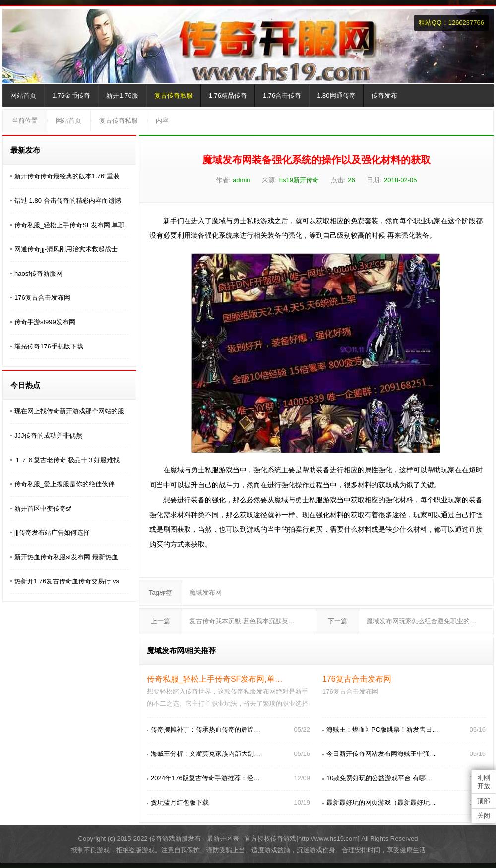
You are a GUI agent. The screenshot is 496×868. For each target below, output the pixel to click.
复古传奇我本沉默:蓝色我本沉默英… (242, 621)
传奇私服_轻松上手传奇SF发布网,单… (215, 679)
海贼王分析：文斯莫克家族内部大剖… (206, 754)
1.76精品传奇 (228, 95)
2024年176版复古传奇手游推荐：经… (205, 778)
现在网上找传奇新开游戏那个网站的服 (69, 411)
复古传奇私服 (174, 95)
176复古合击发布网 (42, 298)
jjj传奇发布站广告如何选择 (52, 533)
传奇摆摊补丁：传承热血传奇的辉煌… (206, 729)
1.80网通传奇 (336, 95)
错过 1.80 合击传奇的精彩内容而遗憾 (68, 201)
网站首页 (23, 95)
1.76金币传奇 (71, 95)
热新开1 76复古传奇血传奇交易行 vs (67, 581)
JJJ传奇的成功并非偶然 (48, 435)
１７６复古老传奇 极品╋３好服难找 (67, 460)
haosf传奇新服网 (38, 273)
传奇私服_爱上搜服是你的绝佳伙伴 (64, 484)
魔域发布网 (206, 593)
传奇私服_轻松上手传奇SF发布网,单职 (69, 225)
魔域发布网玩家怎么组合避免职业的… (421, 621)
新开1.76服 (122, 95)
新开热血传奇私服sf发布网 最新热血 (66, 557)
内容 (162, 121)
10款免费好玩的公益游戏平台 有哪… (379, 778)
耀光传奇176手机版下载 (49, 346)
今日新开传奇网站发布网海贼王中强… (381, 754)
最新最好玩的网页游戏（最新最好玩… (381, 802)
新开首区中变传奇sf (43, 508)
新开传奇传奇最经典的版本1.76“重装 (67, 176)
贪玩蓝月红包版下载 (180, 802)
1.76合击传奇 (282, 95)
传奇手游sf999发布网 (45, 322)
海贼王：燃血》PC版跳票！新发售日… (382, 729)
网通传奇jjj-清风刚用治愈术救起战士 (66, 249)
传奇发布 (384, 95)
